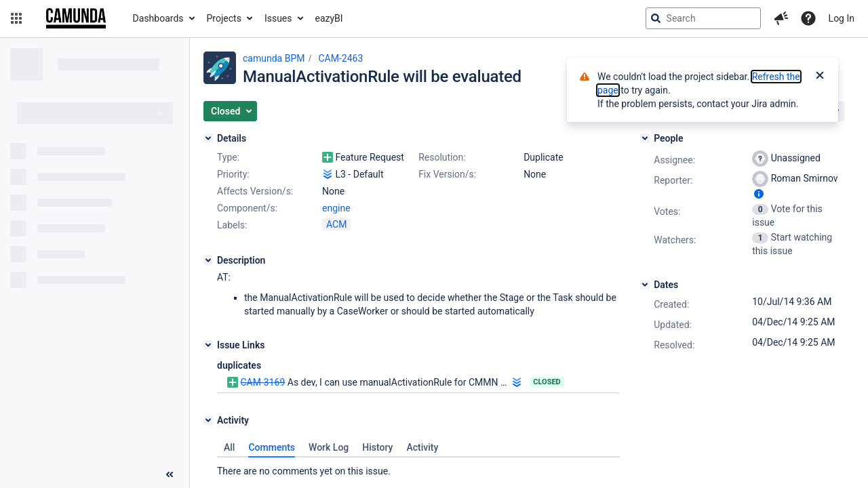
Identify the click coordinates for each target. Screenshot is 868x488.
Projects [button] (224, 18)
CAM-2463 (340, 58)
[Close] (820, 77)
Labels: (232, 225)
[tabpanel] (418, 468)
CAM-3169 (262, 382)
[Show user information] (759, 194)
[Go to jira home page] (76, 18)
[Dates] (645, 285)
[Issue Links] (208, 345)
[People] (645, 138)
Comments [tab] (272, 447)
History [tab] (377, 447)
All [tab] (229, 447)
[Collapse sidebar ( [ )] (170, 474)
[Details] (208, 138)
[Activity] (208, 420)
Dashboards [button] (158, 18)
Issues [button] (278, 18)
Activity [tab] (422, 447)
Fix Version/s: (447, 174)
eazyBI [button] (329, 18)
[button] (16, 18)
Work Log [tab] (329, 447)
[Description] (208, 260)
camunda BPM (274, 58)
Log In (842, 18)
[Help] (808, 18)
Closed (547, 382)
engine (336, 208)
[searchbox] (703, 18)
